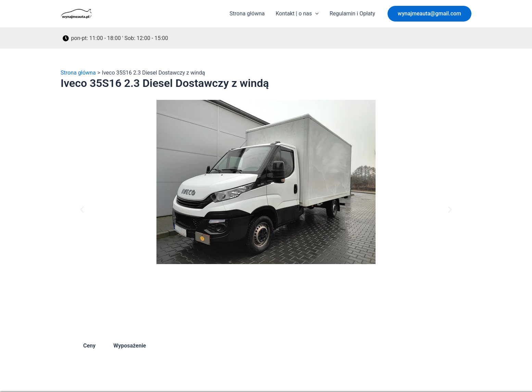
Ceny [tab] (89, 346)
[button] (429, 14)
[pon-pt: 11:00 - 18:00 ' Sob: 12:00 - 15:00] (116, 38)
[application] (315, 14)
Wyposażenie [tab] (130, 346)
